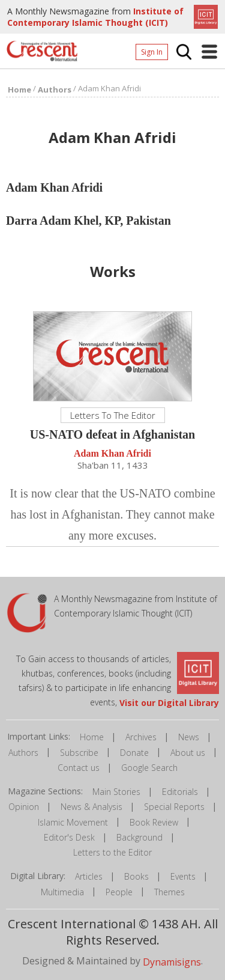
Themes (169, 892)
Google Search (149, 768)
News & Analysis (91, 807)
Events (183, 876)
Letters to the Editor (112, 852)
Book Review (154, 822)
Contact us (79, 768)
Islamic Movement (73, 822)
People (119, 892)
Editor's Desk (69, 837)
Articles (89, 876)
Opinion (24, 807)
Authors (23, 753)
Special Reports (174, 807)
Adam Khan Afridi (112, 453)
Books (136, 876)
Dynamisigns (172, 961)
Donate (134, 753)
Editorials (180, 792)
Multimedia (62, 892)
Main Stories (116, 792)
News (189, 737)
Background (139, 837)
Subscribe (79, 753)
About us (188, 753)
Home (92, 737)
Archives (141, 737)
